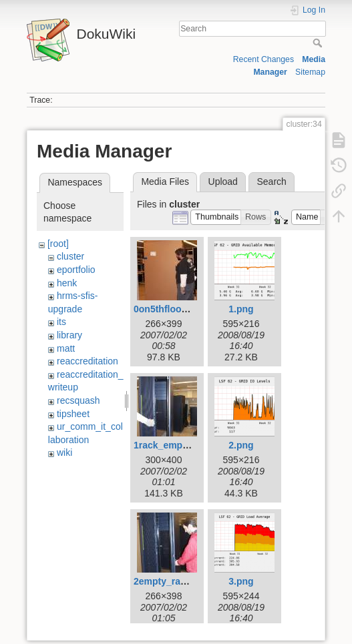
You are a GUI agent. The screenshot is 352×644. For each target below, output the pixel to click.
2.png (241, 445)
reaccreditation (87, 361)
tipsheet (73, 414)
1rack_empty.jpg (170, 445)
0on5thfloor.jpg (167, 309)
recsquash (78, 400)
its (61, 322)
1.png (241, 309)
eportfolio (76, 270)
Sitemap (310, 72)
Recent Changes (263, 59)
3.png (241, 581)
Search (319, 43)
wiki (64, 452)
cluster (70, 256)
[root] (58, 244)
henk (67, 283)
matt (66, 348)
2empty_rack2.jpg (173, 581)
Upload (223, 182)
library (69, 335)
